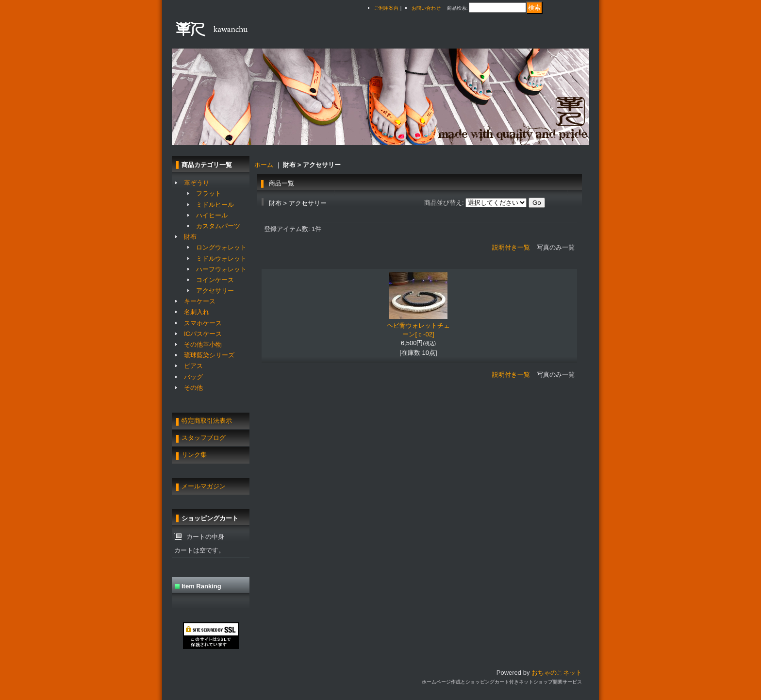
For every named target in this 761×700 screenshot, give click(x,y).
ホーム (264, 165)
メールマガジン (204, 486)
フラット (209, 193)
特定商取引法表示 (207, 421)
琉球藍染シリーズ (209, 355)
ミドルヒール (215, 205)
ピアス (193, 366)
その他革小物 (203, 344)
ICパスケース (203, 334)
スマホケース (203, 323)
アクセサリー (215, 291)
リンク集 (194, 455)
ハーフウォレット (221, 269)
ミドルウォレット (221, 258)
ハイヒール (212, 215)
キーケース (200, 301)
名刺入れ (197, 312)
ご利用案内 (386, 8)
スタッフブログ (204, 438)
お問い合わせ (426, 8)
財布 (190, 237)
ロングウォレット (221, 247)
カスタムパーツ (218, 226)
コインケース (215, 280)
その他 (193, 388)
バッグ (193, 377)
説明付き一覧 (511, 247)
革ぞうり (197, 183)
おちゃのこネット (557, 673)
